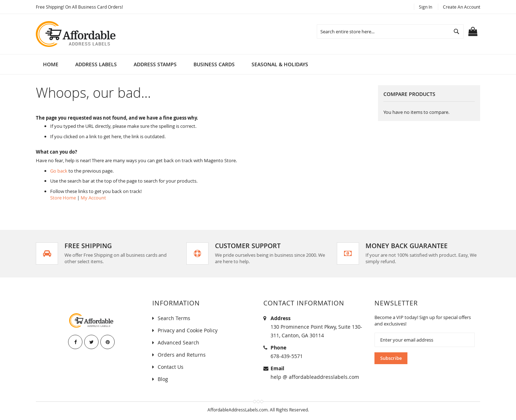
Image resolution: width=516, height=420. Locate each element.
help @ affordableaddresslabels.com (315, 377)
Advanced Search (178, 342)
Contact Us (171, 367)
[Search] (457, 32)
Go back (59, 171)
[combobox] (390, 32)
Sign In (426, 7)
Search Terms (174, 318)
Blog (163, 379)
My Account (93, 198)
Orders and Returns (182, 355)
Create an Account (462, 7)
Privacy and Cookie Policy (188, 330)
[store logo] (76, 34)
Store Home (63, 198)
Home (51, 64)
